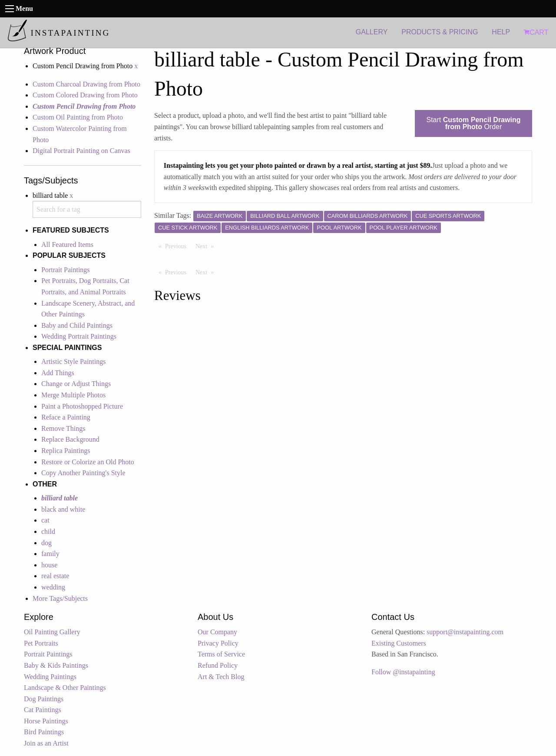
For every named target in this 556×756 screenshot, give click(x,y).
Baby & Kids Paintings (56, 665)
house (49, 565)
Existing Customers (399, 643)
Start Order (474, 123)
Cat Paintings (43, 710)
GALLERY (372, 32)
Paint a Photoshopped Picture (82, 406)
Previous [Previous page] (178, 246)
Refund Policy (218, 665)
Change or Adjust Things (76, 384)
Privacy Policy (218, 643)
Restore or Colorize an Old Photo (88, 462)
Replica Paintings (66, 451)
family (50, 554)
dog (46, 543)
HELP (501, 32)
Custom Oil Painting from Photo (78, 117)
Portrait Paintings (66, 270)
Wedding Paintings (50, 677)
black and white (63, 509)
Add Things (58, 373)
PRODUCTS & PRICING (440, 32)
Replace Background (70, 439)
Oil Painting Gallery (52, 632)
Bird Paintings (44, 732)
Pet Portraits (41, 643)
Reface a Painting (66, 417)
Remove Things (63, 428)
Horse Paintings (46, 721)
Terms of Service (221, 654)
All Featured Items (67, 245)
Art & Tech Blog (221, 677)
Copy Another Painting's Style (83, 473)
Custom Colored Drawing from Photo (85, 95)
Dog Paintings (44, 699)
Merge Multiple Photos (73, 395)
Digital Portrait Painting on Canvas (81, 151)
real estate (55, 576)
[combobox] (87, 209)
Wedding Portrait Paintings (79, 336)
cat (45, 520)
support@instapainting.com (465, 632)
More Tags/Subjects (60, 598)
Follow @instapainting (403, 672)
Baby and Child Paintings (77, 325)
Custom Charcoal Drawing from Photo (86, 84)
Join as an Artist (46, 743)
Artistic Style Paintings (73, 361)
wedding (53, 587)
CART (536, 32)
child (48, 531)
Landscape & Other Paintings (65, 688)
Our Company (217, 632)
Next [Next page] (207, 246)
